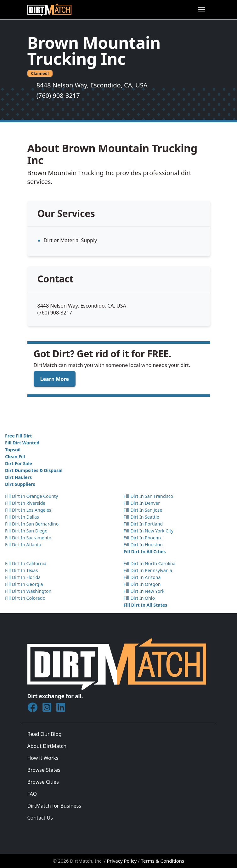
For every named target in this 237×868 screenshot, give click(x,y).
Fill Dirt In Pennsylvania (148, 570)
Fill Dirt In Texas (21, 570)
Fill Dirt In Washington (28, 591)
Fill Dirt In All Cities (145, 551)
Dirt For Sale (19, 463)
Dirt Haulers (18, 477)
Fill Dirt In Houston (143, 545)
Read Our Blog (45, 734)
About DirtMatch (47, 746)
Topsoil (13, 450)
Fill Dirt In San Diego (26, 531)
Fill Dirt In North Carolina (150, 563)
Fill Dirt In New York (144, 591)
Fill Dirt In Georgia (24, 584)
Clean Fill (15, 456)
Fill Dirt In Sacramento (28, 538)
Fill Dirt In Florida (23, 577)
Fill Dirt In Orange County (31, 496)
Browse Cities (43, 782)
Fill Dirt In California (26, 563)
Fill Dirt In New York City (149, 531)
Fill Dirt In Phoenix (143, 538)
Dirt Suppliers (20, 484)
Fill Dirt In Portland (143, 524)
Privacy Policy (122, 861)
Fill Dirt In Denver (142, 503)
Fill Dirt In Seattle (141, 517)
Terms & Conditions (163, 861)
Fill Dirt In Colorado (25, 598)
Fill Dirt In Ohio (139, 598)
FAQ (32, 794)
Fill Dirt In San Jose (143, 510)
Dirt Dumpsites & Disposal (34, 470)
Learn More (55, 379)
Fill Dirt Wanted (22, 443)
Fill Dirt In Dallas (22, 517)
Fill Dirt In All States (146, 605)
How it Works (43, 758)
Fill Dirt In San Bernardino (32, 524)
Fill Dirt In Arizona (142, 577)
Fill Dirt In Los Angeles (28, 510)
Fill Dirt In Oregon (142, 584)
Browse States (44, 770)
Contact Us (40, 818)
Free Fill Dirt (18, 436)
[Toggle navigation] (202, 10)
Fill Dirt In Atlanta (23, 545)
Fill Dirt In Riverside (25, 503)
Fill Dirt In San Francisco (149, 496)
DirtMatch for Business (54, 806)
